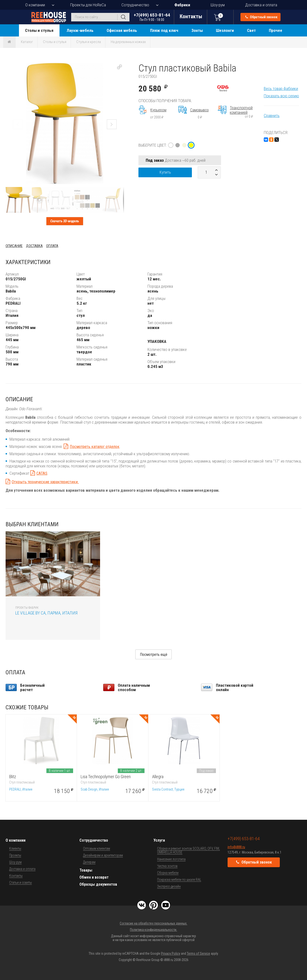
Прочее (276, 30)
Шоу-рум (218, 5)
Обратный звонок (261, 17)
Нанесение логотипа (171, 859)
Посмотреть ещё (154, 655)
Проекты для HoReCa (88, 5)
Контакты (16, 876)
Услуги (159, 840)
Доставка (34, 246)
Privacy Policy (171, 953)
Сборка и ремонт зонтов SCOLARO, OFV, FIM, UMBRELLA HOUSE (188, 850)
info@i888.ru (236, 847)
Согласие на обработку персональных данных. (153, 923)
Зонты (197, 30)
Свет (251, 30)
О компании (35, 5)
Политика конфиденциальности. (153, 930)
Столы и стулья (39, 30)
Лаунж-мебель (80, 30)
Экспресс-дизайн (169, 886)
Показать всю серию (281, 96)
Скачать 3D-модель (65, 221)
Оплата (52, 246)
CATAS (42, 473)
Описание (14, 246)
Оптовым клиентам (97, 848)
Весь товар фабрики (281, 89)
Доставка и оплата (261, 5)
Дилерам (89, 862)
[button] (119, 67)
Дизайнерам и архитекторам (103, 855)
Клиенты (15, 848)
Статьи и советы (21, 882)
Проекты (15, 855)
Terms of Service (198, 953)
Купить (165, 172)
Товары (86, 870)
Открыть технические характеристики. (45, 482)
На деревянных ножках (128, 42)
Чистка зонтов (167, 866)
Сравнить (272, 116)
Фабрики (182, 5)
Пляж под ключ (164, 30)
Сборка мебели (168, 873)
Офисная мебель (122, 30)
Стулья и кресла (89, 42)
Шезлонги (225, 30)
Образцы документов (98, 884)
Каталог (27, 42)
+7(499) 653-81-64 (152, 17)
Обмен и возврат (94, 877)
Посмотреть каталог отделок (95, 446)
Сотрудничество (135, 5)
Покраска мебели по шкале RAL (179, 880)
